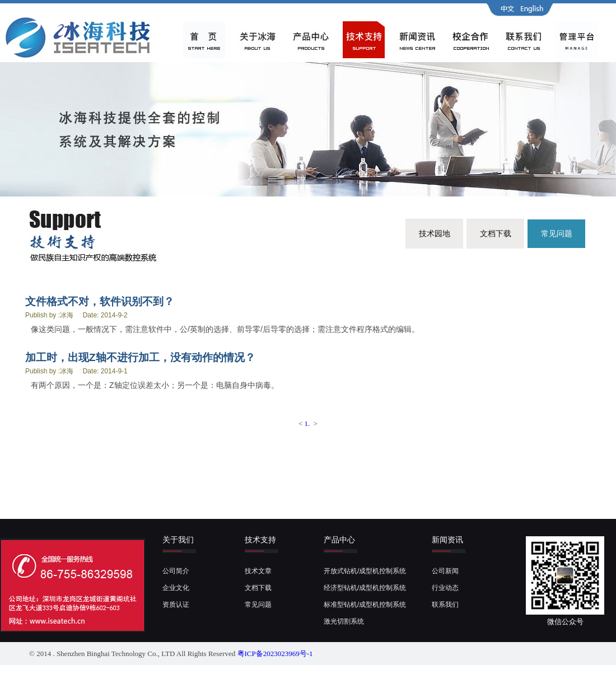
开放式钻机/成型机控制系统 (365, 571)
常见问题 (557, 233)
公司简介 (176, 571)
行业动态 (445, 588)
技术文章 (258, 571)
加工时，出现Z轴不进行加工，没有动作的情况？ (140, 357)
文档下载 (496, 233)
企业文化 (176, 588)
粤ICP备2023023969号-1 (275, 654)
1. (307, 423)
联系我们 (445, 605)
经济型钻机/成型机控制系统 (365, 588)
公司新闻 (445, 571)
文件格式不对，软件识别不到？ (100, 301)
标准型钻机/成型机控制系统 (365, 605)
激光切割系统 (344, 621)
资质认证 (176, 605)
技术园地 (435, 233)
